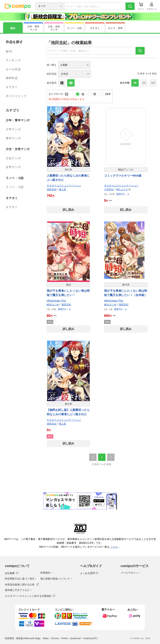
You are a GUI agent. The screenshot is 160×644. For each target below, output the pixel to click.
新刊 (9, 51)
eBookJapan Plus (56, 301)
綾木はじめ (53, 305)
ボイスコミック (16, 96)
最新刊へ (123, 194)
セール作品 (13, 69)
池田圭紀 (52, 189)
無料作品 (12, 78)
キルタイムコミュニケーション (64, 186)
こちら (115, 547)
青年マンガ (13, 138)
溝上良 (62, 189)
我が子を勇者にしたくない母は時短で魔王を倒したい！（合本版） (126, 293)
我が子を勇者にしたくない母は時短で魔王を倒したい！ (68, 293)
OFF (108, 94)
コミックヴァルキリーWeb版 (123, 176)
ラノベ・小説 (15, 187)
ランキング (13, 60)
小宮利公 (109, 189)
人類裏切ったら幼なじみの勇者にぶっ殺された (68, 178)
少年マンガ (13, 129)
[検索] (130, 6)
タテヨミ (12, 87)
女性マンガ (13, 167)
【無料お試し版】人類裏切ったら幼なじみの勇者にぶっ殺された (68, 412)
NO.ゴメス (122, 189)
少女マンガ (13, 158)
